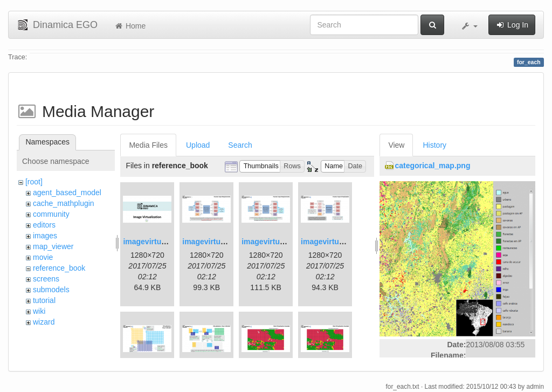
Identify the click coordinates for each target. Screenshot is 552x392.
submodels (51, 290)
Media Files (148, 145)
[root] (34, 182)
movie (43, 257)
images (45, 236)
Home (130, 26)
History (434, 145)
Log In (512, 25)
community (51, 214)
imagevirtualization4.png (345, 242)
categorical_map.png (432, 166)
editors (44, 225)
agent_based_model (67, 192)
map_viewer (53, 246)
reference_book (59, 268)
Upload (198, 145)
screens (46, 279)
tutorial (44, 300)
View (396, 145)
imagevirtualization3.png (286, 242)
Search (240, 145)
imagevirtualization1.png (167, 242)
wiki (39, 311)
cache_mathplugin (64, 203)
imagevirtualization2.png (226, 242)
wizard (44, 322)
